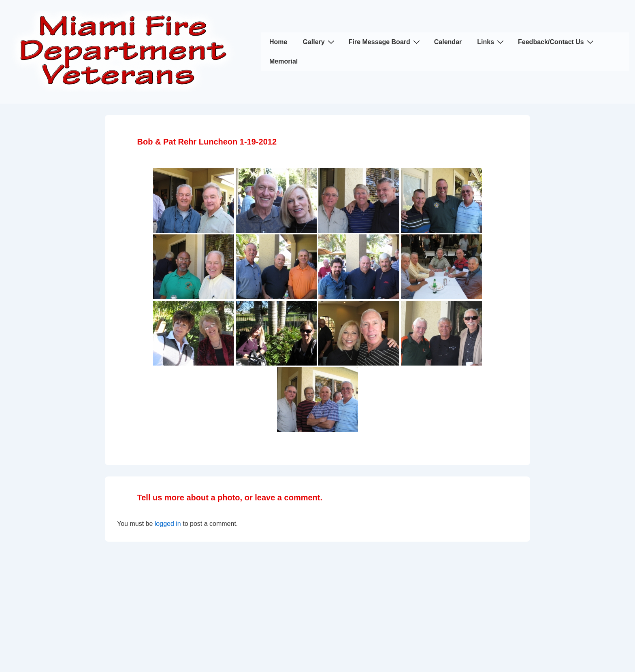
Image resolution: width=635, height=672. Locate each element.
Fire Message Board (385, 42)
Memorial (283, 61)
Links (491, 42)
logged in (168, 524)
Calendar (448, 42)
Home (278, 42)
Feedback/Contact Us (557, 42)
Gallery (319, 42)
